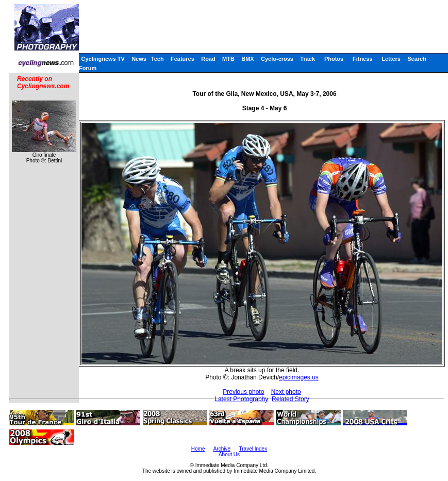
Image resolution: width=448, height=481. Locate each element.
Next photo (286, 392)
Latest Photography (241, 399)
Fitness (363, 59)
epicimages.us (299, 377)
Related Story (291, 399)
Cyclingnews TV (103, 59)
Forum (88, 68)
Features (182, 59)
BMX (247, 59)
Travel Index (253, 449)
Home (198, 449)
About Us (229, 454)
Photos (334, 59)
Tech (157, 59)
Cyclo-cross (277, 59)
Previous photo (243, 392)
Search (417, 59)
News (139, 59)
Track (308, 59)
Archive (222, 449)
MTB (228, 59)
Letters (391, 59)
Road (208, 59)
